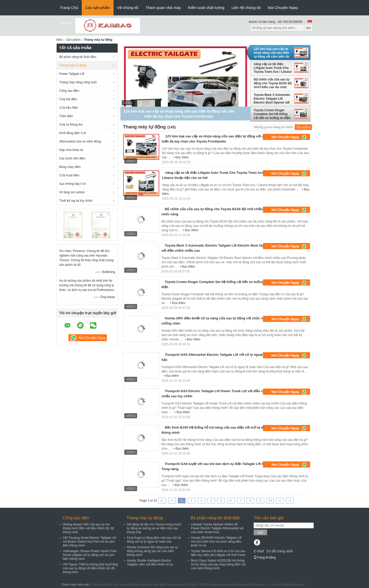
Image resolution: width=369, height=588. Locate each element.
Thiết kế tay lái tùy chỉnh (76, 201)
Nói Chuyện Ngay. (283, 8)
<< (172, 501)
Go (308, 28)
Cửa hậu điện (69, 108)
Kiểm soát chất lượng (206, 8)
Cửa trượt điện (69, 175)
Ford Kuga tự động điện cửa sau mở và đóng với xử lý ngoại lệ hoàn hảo (154, 540)
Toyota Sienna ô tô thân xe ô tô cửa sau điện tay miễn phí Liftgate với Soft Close (218, 553)
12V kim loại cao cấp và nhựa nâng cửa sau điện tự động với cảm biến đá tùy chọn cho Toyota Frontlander (271, 53)
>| (290, 501)
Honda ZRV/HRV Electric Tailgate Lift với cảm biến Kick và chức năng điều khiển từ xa (216, 542)
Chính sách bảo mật (75, 585)
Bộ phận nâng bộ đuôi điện (78, 57)
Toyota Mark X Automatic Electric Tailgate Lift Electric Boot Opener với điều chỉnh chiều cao (272, 99)
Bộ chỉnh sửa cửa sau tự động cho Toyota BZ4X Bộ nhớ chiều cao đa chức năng (273, 83)
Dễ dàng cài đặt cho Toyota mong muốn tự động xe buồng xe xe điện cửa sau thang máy (154, 528)
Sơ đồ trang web (279, 551)
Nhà (59, 40)
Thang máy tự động (73, 65)
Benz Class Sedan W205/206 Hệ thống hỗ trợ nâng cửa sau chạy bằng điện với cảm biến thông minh (218, 564)
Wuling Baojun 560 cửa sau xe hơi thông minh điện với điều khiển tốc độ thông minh (88, 528)
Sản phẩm (73, 40)
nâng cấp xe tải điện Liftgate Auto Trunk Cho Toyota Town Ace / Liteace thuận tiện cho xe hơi (273, 68)
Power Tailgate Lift (72, 74)
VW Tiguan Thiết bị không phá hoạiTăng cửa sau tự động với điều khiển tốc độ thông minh (90, 568)
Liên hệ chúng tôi (246, 8)
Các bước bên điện (72, 158)
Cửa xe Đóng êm (71, 125)
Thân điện (66, 116)
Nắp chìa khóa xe (71, 150)
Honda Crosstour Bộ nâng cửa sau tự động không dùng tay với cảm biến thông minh (152, 551)
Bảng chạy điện (70, 167)
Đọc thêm (182, 157)
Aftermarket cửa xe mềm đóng (80, 141)
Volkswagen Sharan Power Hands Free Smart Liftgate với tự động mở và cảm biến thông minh (90, 555)
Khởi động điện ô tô (73, 133)
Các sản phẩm (98, 8)
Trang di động (265, 557)
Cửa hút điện (68, 99)
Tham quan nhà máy (163, 8)
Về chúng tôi (128, 8)
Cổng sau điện (69, 91)
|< (162, 501)
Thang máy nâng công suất (78, 82)
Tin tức (66, 23)
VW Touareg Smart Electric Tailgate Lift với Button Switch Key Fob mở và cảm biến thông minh (89, 542)
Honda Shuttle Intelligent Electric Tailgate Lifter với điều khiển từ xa (150, 562)
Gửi (260, 533)
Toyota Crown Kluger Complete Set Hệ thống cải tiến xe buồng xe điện (272, 114)
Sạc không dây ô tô (72, 184)
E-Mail (259, 551)
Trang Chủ (69, 8)
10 (270, 501)
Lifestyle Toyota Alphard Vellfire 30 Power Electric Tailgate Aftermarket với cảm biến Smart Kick (217, 528)
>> (280, 501)
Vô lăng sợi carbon (72, 192)
